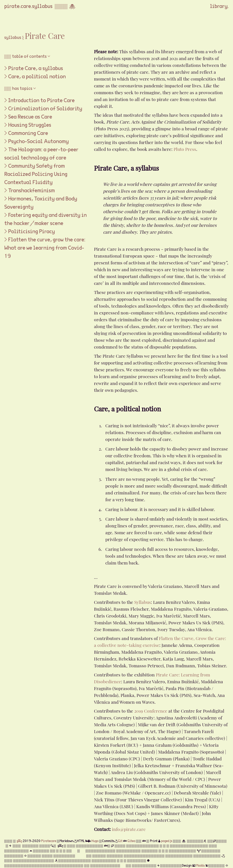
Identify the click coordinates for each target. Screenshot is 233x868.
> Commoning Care (26, 133)
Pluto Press (185, 149)
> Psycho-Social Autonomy (37, 142)
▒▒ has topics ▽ (20, 89)
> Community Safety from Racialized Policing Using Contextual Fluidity (36, 174)
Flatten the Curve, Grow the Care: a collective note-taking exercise (160, 641)
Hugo (95, 841)
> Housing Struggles (28, 125)
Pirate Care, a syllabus (36, 68)
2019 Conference (151, 710)
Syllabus (143, 602)
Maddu (200, 866)
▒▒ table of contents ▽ (27, 57)
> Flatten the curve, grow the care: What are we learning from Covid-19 (45, 248)
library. (219, 6)
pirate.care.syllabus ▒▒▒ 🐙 (41, 6)
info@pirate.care (129, 829)
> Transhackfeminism (30, 191)
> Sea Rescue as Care (28, 117)
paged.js (167, 841)
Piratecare (49, 841)
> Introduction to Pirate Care (39, 101)
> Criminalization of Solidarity (43, 109)
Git (120, 841)
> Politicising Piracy (30, 232)
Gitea (131, 841)
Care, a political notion (37, 77)
